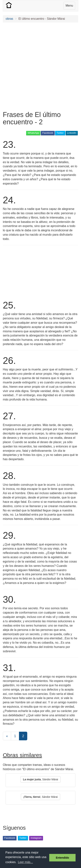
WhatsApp (33, 133)
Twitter (60, 133)
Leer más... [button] (25, 862)
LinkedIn (72, 133)
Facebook (48, 133)
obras (9, 19)
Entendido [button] (62, 858)
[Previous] (7, 736)
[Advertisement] (40, 67)
